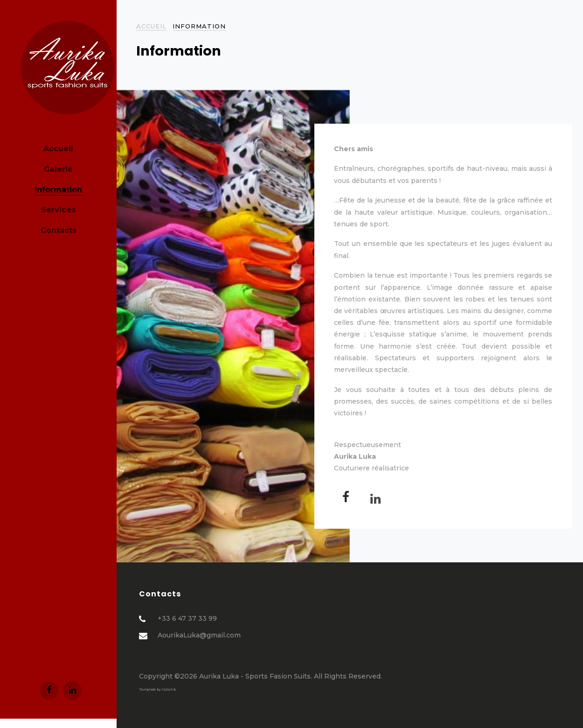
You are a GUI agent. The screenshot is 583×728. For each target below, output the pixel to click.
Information (58, 190)
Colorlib (169, 689)
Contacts (59, 230)
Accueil (58, 149)
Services (58, 210)
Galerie (58, 169)
